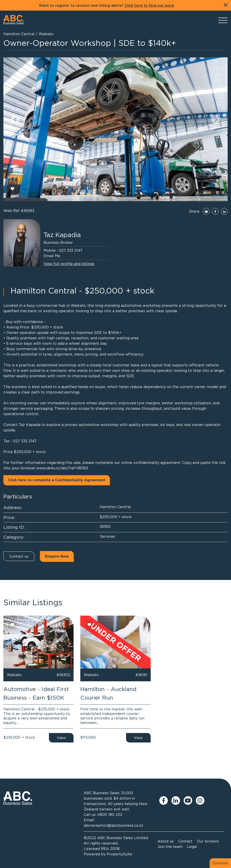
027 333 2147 (71, 250)
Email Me (52, 256)
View (61, 738)
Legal (192, 847)
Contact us (19, 556)
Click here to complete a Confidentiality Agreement (57, 480)
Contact (185, 841)
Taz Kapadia (62, 235)
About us (166, 841)
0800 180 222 (110, 814)
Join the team (170, 847)
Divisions (220, 863)
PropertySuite (119, 854)
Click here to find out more (149, 6)
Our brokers (208, 841)
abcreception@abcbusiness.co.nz (113, 825)
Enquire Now (57, 556)
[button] (15, 119)
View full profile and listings (69, 264)
